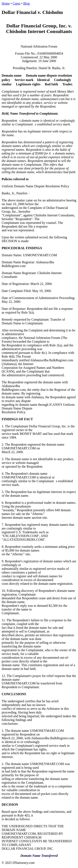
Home (6, 3)
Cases (17, 3)
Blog (27, 3)
